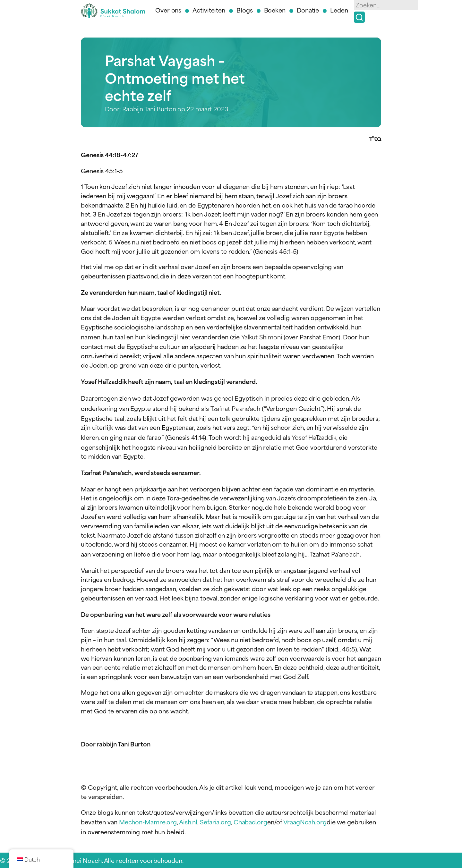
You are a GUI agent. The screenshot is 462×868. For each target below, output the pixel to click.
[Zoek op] (359, 17)
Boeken (275, 10)
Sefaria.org (215, 822)
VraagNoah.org (305, 822)
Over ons (168, 10)
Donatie (308, 10)
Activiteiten (209, 10)
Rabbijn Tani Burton (149, 109)
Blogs (245, 10)
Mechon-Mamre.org (148, 822)
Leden (339, 10)
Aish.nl (188, 822)
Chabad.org (250, 822)
